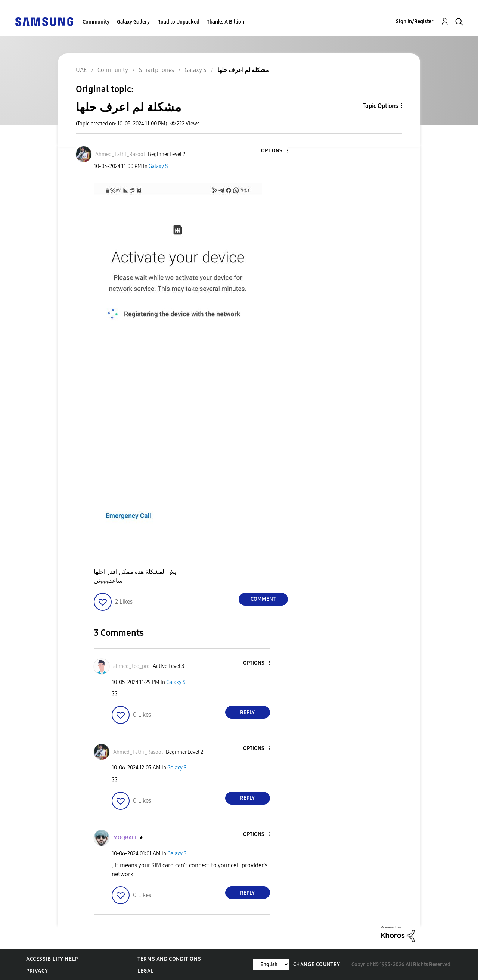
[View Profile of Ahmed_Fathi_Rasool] (120, 154)
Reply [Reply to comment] (247, 713)
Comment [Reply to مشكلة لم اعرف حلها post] (263, 599)
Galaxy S (158, 166)
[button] (275, 151)
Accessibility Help (52, 959)
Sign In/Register (415, 21)
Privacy (37, 971)
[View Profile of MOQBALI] (125, 838)
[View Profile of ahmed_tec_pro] (131, 666)
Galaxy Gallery (133, 22)
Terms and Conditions (169, 959)
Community (96, 22)
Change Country (317, 965)
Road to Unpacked (178, 22)
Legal (145, 971)
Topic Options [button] (380, 106)
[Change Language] (271, 965)
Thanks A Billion (226, 22)
